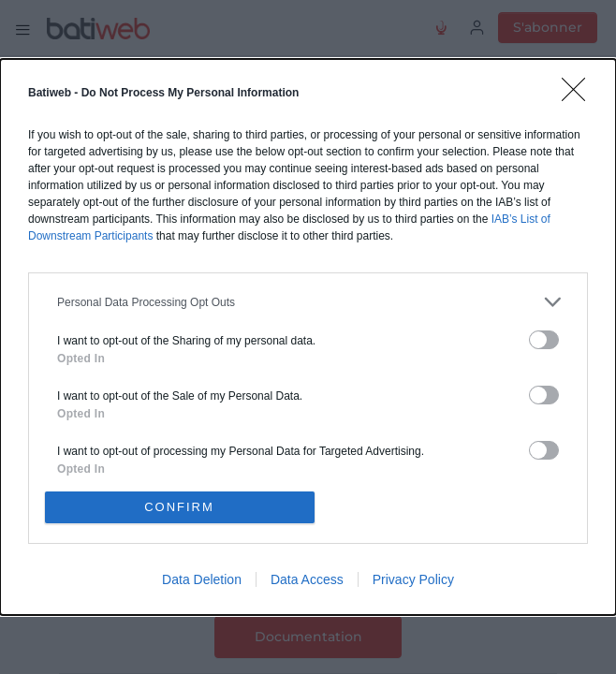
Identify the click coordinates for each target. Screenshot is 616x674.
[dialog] (308, 337)
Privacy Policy (413, 579)
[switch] (544, 340)
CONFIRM (179, 507)
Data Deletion (202, 579)
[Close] (579, 95)
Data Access (307, 579)
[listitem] (308, 302)
